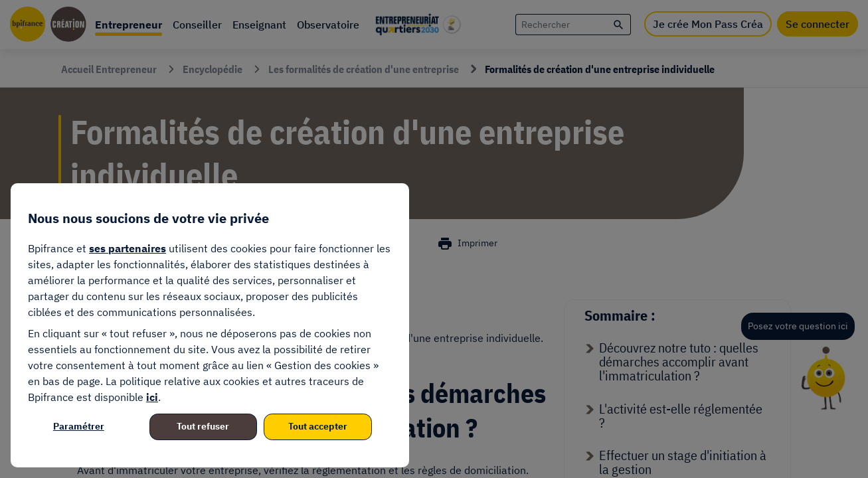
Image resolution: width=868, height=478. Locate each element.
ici (152, 397)
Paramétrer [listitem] (79, 426)
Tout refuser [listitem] (203, 426)
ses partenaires (128, 248)
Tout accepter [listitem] (318, 426)
